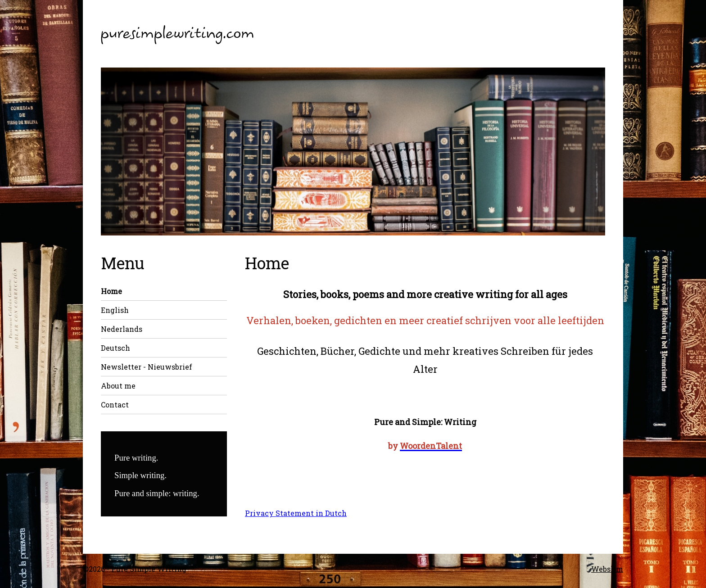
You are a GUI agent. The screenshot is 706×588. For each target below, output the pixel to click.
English (115, 310)
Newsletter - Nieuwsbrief (147, 367)
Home (111, 291)
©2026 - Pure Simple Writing (135, 569)
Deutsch (115, 348)
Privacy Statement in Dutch (296, 513)
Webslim (607, 569)
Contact (115, 405)
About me (118, 386)
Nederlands (122, 329)
